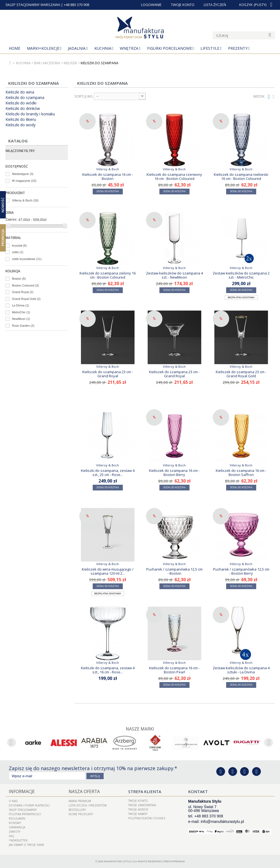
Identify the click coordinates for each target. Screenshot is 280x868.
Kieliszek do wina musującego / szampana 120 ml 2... (108, 571)
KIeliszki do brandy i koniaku (30, 114)
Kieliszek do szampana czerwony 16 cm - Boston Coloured (174, 176)
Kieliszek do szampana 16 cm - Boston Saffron (241, 472)
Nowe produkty (81, 814)
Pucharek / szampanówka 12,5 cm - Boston (174, 571)
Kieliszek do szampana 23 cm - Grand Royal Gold (241, 374)
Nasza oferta (83, 791)
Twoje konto (138, 801)
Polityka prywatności (25, 814)
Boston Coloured (25, 285)
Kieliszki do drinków (23, 109)
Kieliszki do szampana (25, 98)
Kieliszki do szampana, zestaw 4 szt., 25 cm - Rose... (108, 472)
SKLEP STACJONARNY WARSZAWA (33, 5)
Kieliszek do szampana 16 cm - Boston (108, 176)
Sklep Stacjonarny (23, 809)
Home (14, 48)
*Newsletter (18, 840)
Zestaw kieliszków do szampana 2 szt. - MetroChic (241, 275)
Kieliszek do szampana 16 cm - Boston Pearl (174, 670)
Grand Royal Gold (26, 299)
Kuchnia (103, 48)
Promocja (3, 238)
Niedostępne (23, 174)
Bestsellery (77, 809)
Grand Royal (23, 292)
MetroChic (21, 312)
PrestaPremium (174, 861)
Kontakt (15, 823)
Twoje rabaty (138, 814)
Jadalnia (77, 48)
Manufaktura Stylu (117, 861)
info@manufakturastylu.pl (222, 822)
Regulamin (17, 818)
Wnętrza (129, 48)
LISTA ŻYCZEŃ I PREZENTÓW (88, 805)
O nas (13, 801)
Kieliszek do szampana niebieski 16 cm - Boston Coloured (241, 176)
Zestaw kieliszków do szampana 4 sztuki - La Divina (241, 670)
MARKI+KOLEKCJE (43, 48)
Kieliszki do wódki (21, 103)
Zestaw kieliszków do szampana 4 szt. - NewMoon (174, 275)
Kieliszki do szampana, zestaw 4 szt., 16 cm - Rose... (108, 670)
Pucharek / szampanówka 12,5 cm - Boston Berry (241, 571)
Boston (19, 279)
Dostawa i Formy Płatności (29, 805)
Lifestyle (210, 48)
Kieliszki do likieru (21, 119)
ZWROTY (14, 831)
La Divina (21, 305)
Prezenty (238, 48)
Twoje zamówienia (142, 805)
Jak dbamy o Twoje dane (27, 844)
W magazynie (24, 181)
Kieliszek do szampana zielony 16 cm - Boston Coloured (108, 275)
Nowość (3, 205)
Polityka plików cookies (147, 818)
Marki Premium (80, 801)
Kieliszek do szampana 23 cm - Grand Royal (108, 374)
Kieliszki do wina (20, 92)
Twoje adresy (138, 809)
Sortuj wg (84, 97)
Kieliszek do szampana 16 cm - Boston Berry (174, 472)
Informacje (21, 791)
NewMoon (21, 319)
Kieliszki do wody (21, 125)
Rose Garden (23, 326)
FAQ (11, 836)
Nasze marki (140, 729)
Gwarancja (17, 827)
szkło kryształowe (27, 259)
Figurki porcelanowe (170, 48)
